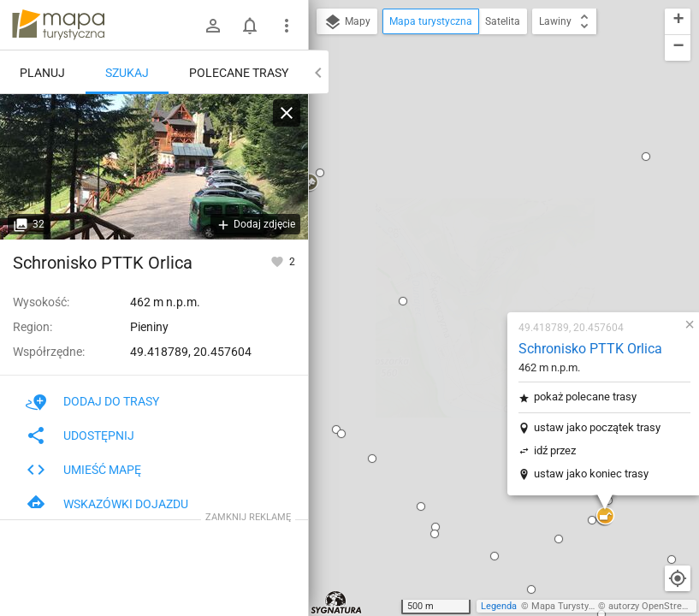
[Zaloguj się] (213, 26)
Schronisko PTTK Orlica (489, 140)
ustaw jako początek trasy (495, 219)
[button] (333, 325)
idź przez (453, 242)
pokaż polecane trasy (483, 188)
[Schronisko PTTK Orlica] (154, 167)
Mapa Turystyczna (570, 606)
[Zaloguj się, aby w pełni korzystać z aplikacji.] (278, 261)
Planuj (42, 73)
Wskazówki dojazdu (107, 504)
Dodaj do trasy (92, 401)
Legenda (499, 606)
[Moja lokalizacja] (678, 578)
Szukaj (127, 73)
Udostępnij (80, 435)
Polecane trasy (239, 73)
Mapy (347, 22)
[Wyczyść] (287, 113)
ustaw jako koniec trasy (489, 265)
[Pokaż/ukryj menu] (287, 26)
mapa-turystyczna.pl (58, 25)
